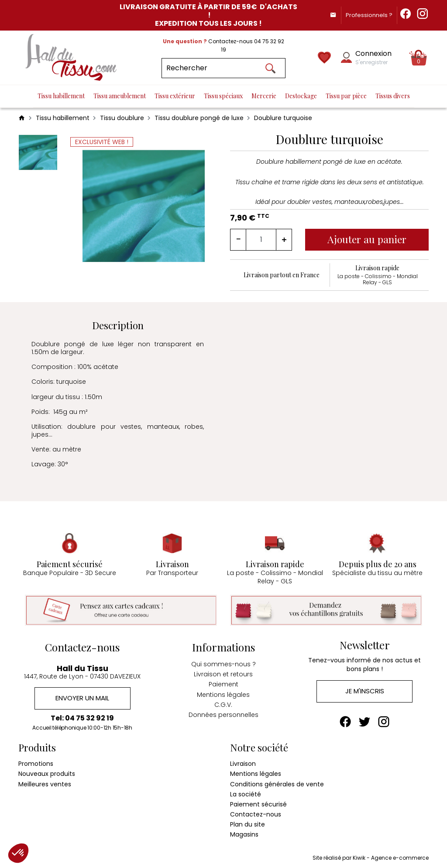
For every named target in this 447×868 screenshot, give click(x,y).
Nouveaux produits (47, 774)
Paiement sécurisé (258, 804)
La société (246, 794)
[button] (18, 853)
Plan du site (248, 824)
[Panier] (419, 58)
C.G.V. (223, 704)
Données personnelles (223, 714)
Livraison (243, 764)
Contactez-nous (256, 814)
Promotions (36, 764)
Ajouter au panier (367, 239)
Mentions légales (223, 694)
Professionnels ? (368, 15)
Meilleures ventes (45, 784)
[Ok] (271, 68)
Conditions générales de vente (277, 784)
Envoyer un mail (82, 698)
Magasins (244, 834)
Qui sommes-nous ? (223, 664)
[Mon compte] (346, 57)
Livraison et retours (223, 674)
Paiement (223, 684)
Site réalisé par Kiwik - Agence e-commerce (371, 857)
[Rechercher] (223, 68)
